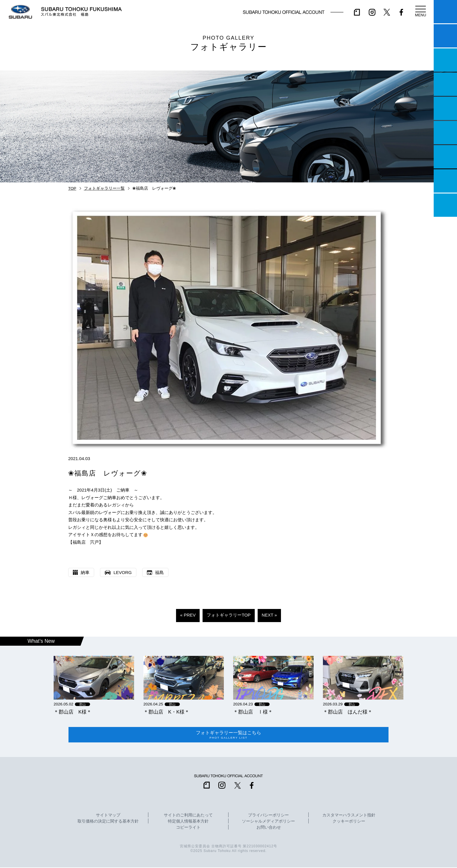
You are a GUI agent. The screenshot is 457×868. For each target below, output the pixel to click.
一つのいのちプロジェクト (445, 60)
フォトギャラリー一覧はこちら (228, 735)
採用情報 (445, 205)
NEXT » (269, 615)
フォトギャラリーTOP (229, 615)
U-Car (445, 133)
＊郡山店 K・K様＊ (166, 712)
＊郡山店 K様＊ (73, 712)
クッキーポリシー (349, 822)
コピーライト (188, 828)
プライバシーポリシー (268, 816)
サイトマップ (108, 816)
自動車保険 (445, 157)
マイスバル (445, 12)
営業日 (445, 84)
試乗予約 (445, 36)
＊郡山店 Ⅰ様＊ (253, 712)
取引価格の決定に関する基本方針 (108, 822)
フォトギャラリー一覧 (104, 188)
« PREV (188, 615)
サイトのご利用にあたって (188, 816)
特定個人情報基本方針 (188, 822)
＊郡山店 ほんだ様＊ (348, 712)
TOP (72, 188)
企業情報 (445, 181)
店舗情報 (445, 108)
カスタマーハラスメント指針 (349, 816)
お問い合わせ (269, 828)
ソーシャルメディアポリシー (268, 822)
